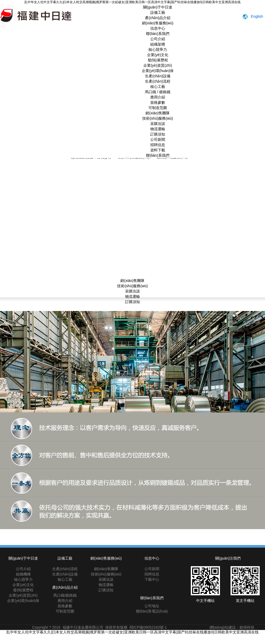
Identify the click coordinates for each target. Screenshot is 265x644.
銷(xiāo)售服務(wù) (158, 23)
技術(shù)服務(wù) (158, 118)
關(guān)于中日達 (158, 7)
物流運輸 (158, 129)
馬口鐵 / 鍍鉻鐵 (158, 92)
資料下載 (158, 150)
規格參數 (158, 102)
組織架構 (158, 44)
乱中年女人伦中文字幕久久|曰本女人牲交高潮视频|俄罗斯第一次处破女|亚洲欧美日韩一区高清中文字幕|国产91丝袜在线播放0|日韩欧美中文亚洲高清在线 (132, 2)
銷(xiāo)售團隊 (158, 113)
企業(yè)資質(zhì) (158, 65)
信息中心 (158, 28)
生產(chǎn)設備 (158, 76)
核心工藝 (158, 87)
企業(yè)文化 (158, 55)
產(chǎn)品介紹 (158, 18)
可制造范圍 (158, 108)
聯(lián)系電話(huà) (152, 611)
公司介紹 (158, 39)
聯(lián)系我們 (158, 34)
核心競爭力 (158, 49)
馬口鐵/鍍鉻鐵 (65, 595)
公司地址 (152, 606)
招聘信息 (158, 145)
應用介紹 (158, 97)
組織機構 (23, 574)
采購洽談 (158, 124)
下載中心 (152, 579)
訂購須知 (158, 134)
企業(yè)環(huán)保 (158, 71)
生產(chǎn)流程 (158, 81)
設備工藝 (158, 12)
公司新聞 (158, 139)
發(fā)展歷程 (158, 60)
